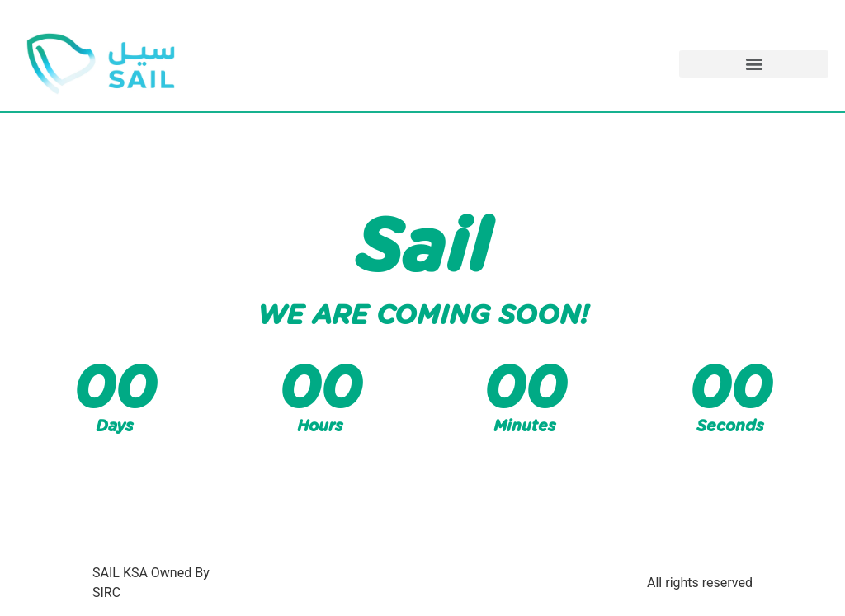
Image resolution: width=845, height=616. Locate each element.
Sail (422, 249)
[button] (754, 64)
